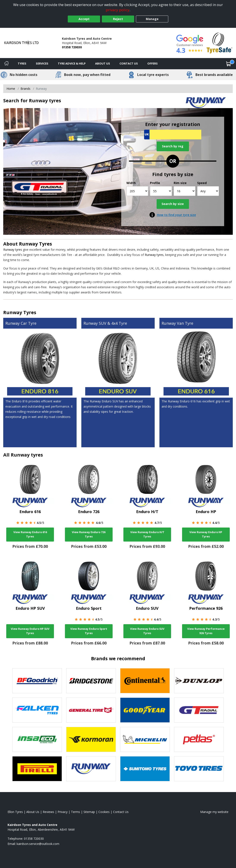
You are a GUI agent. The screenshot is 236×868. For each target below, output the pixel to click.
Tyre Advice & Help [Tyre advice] (72, 63)
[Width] (137, 191)
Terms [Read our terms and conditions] (76, 812)
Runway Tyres (35, 244)
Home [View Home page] (11, 89)
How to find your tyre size (176, 215)
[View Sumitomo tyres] (145, 769)
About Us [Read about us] (33, 812)
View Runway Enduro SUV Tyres (147, 631)
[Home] (6, 64)
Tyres (22, 63)
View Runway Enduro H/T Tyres (147, 534)
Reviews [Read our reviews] (48, 812)
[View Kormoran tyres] (91, 739)
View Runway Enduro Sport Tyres (89, 631)
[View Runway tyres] (91, 769)
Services (42, 63)
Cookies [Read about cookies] (104, 812)
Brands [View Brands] (25, 89)
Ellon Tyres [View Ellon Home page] (15, 812)
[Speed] (208, 191)
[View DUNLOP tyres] (199, 681)
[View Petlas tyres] (199, 739)
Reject (118, 19)
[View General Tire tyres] (91, 710)
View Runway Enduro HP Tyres (206, 534)
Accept (84, 19)
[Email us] (38, 844)
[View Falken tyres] (37, 710)
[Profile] (161, 191)
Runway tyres (13, 250)
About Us (103, 63)
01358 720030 (72, 47)
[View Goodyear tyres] (145, 710)
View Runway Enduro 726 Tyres (89, 534)
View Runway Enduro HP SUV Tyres (30, 631)
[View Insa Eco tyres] (37, 739)
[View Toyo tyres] (199, 769)
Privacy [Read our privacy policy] (63, 812)
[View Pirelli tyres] (37, 769)
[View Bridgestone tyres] (91, 681)
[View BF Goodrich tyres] (37, 681)
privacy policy (118, 10)
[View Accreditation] (219, 43)
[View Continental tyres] (145, 681)
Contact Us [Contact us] (129, 63)
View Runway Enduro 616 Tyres (30, 534)
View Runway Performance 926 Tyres (206, 631)
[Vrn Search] (173, 135)
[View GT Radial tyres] (199, 710)
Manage (152, 19)
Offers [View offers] (153, 63)
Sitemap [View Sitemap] (89, 812)
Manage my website (214, 812)
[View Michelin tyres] (145, 739)
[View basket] (229, 64)
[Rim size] (185, 191)
